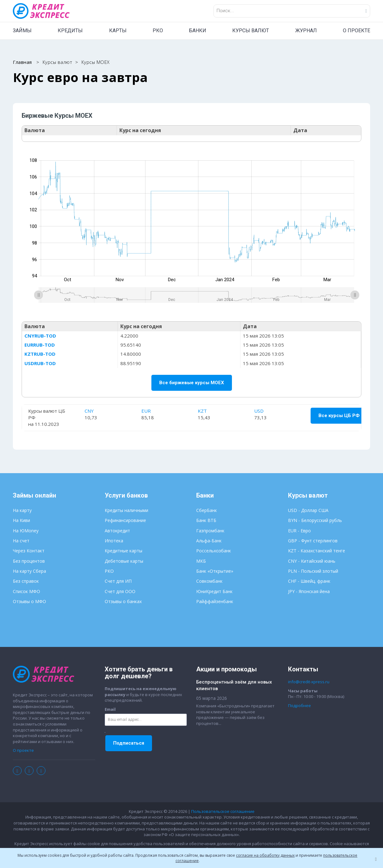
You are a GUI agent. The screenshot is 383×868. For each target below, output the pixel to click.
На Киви (21, 521)
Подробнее (299, 706)
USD (259, 411)
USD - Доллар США (308, 511)
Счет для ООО (120, 592)
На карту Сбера (29, 571)
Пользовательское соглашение (223, 812)
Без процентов (29, 561)
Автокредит (117, 531)
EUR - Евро (299, 531)
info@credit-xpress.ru (309, 682)
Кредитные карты (123, 551)
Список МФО (26, 592)
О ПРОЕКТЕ (357, 31)
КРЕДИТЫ (70, 31)
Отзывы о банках (123, 602)
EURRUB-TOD (40, 345)
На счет (21, 541)
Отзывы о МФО (29, 602)
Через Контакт (29, 551)
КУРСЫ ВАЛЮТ (251, 31)
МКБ (201, 561)
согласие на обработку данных (265, 855)
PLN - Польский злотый (313, 571)
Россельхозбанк (214, 551)
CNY (90, 411)
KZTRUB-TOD (41, 354)
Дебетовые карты (124, 561)
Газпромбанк (210, 531)
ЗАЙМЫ (22, 31)
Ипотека (114, 541)
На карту (22, 511)
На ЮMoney (26, 531)
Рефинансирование (125, 521)
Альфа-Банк (209, 541)
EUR (146, 411)
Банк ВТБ (206, 521)
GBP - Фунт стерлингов (313, 541)
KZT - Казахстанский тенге (317, 551)
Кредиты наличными (126, 511)
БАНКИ (198, 31)
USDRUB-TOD (41, 363)
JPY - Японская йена (309, 592)
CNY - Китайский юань (312, 561)
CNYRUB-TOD (41, 336)
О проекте (23, 751)
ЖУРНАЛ (306, 31)
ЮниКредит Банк (214, 592)
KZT (202, 411)
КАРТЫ (118, 31)
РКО (158, 31)
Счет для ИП (118, 582)
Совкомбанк (209, 582)
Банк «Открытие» (215, 571)
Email (110, 710)
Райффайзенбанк (215, 602)
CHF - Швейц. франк (309, 582)
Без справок (26, 582)
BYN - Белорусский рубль (315, 521)
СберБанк (207, 511)
